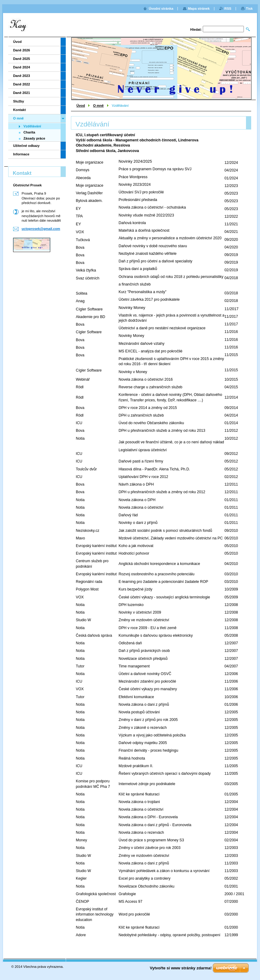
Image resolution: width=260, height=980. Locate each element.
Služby (19, 101)
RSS (228, 9)
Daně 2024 (21, 67)
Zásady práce (34, 138)
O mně (98, 106)
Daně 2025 (21, 59)
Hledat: (196, 29)
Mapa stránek (199, 9)
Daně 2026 (21, 50)
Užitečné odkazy (26, 146)
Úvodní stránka (161, 9)
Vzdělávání (32, 126)
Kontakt (19, 110)
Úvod (81, 106)
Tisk (249, 9)
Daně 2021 (21, 93)
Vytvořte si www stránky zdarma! (181, 968)
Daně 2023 (21, 76)
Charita (29, 132)
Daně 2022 (21, 84)
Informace (21, 154)
